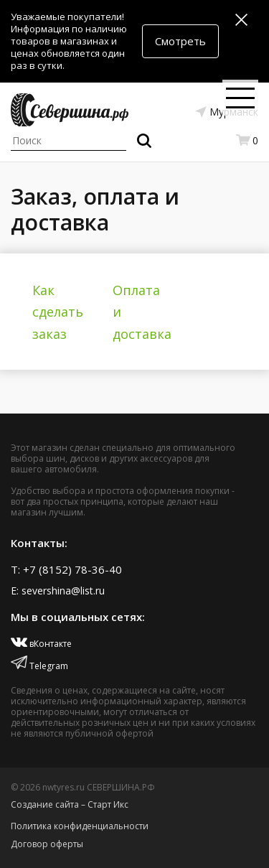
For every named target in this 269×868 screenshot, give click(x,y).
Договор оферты (47, 844)
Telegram (39, 666)
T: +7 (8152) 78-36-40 (66, 569)
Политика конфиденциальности (80, 826)
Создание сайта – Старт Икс (70, 804)
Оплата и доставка (142, 312)
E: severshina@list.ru (58, 591)
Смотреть (180, 41)
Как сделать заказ (58, 312)
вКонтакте (41, 644)
